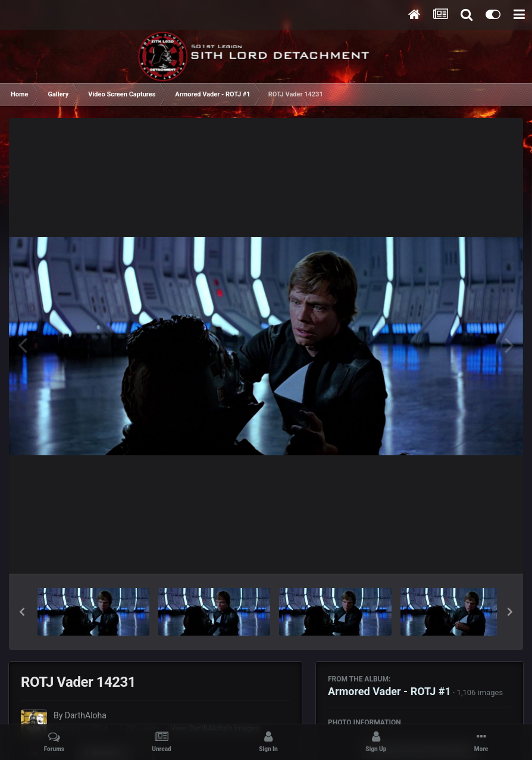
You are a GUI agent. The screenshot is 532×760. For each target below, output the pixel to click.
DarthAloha (86, 715)
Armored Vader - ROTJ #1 (389, 691)
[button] (22, 612)
